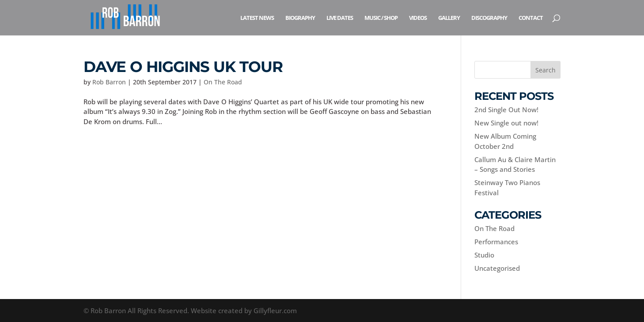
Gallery (449, 18)
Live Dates (340, 18)
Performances (496, 242)
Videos (418, 18)
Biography (300, 18)
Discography (489, 18)
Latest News (257, 18)
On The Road (223, 82)
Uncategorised (497, 268)
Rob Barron (109, 82)
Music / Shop (381, 18)
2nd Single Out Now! (506, 110)
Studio (484, 255)
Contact (531, 18)
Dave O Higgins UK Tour (183, 67)
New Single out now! (506, 123)
